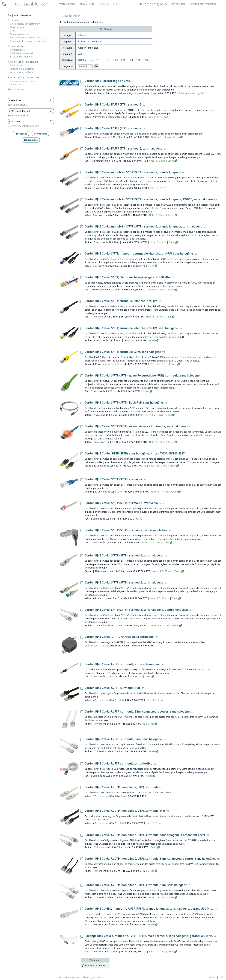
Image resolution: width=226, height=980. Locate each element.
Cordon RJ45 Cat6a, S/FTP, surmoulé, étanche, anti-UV (121, 301)
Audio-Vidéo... (18, 65)
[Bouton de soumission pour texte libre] (51, 100)
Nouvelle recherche (95, 965)
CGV (87, 4)
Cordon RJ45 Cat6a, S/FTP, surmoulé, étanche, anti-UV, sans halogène (131, 328)
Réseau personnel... (21, 34)
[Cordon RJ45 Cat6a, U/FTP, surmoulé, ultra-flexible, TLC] (82, 764)
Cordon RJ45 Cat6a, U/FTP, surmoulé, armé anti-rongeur (122, 664)
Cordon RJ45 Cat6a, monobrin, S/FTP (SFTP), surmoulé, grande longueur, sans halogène (143, 226)
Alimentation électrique (23, 81)
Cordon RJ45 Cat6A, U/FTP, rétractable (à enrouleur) (119, 637)
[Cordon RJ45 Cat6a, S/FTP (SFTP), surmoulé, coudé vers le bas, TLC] (82, 530)
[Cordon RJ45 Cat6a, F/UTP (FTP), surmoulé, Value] (82, 105)
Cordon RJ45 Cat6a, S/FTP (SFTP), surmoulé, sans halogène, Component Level (137, 610)
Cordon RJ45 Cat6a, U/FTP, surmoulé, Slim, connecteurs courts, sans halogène (137, 711)
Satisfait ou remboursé (203, 4)
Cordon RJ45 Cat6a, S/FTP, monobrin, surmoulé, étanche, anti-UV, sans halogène (139, 253)
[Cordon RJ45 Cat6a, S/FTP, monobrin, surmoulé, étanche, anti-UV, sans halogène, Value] (82, 254)
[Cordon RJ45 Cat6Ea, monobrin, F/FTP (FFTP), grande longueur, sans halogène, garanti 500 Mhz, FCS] (82, 909)
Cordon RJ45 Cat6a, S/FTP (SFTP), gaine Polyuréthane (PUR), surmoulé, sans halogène (142, 375)
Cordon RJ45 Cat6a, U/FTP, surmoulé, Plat (112, 688)
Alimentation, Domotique (24, 77)
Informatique (16, 46)
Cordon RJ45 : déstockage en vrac (107, 81)
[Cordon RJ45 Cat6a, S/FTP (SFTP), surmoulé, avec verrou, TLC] (82, 503)
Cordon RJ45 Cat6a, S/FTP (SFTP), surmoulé (113, 479)
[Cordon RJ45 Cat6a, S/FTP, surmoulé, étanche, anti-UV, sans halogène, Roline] (82, 328)
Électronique (16, 89)
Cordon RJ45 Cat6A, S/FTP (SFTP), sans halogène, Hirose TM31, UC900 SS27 (135, 453)
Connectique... (18, 50)
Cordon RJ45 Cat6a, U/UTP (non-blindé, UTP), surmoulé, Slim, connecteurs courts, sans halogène (150, 859)
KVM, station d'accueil (22, 53)
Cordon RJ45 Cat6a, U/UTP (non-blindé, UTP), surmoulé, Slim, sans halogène (136, 885)
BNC (12, 31)
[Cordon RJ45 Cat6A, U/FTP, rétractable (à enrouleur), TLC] (82, 637)
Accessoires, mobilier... (22, 57)
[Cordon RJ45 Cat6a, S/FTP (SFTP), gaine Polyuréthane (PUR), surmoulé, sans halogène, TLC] (82, 376)
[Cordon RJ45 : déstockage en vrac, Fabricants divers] (82, 81)
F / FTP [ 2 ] (127, 60)
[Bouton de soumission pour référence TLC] (51, 122)
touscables (31, 4)
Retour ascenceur (70, 16)
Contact (108, 4)
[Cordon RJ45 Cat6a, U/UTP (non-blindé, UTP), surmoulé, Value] (82, 787)
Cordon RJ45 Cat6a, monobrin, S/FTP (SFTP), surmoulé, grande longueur (133, 172)
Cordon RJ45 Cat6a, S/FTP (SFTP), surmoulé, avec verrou (122, 503)
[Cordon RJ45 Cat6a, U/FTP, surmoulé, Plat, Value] (82, 688)
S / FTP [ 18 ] (142, 60)
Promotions (41, 134)
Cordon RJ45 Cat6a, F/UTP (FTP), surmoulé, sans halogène (123, 148)
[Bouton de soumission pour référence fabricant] (51, 111)
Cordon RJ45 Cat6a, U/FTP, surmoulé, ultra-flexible (118, 763)
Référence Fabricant (19, 115)
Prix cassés (21, 134)
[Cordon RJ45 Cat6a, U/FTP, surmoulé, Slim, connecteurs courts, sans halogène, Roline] (82, 712)
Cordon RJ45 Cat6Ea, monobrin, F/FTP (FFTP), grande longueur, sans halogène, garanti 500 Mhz (149, 909)
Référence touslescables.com (24, 126)
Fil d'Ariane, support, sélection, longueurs (81, 977)
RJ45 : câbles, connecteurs (25, 24)
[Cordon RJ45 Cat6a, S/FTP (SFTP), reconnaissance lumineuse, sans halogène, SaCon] (82, 427)
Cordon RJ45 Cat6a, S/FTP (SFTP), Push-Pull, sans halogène (124, 402)
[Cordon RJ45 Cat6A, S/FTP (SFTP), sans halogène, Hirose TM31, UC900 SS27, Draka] (82, 454)
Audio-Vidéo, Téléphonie (23, 62)
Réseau (82, 35)
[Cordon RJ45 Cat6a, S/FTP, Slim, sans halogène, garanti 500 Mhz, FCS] (82, 278)
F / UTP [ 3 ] (96, 60)
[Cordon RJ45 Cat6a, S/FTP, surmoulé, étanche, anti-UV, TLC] (82, 301)
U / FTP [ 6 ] (112, 60)
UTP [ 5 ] (83, 60)
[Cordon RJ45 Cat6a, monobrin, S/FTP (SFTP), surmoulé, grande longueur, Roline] (82, 173)
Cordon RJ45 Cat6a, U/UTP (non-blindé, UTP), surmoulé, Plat (125, 811)
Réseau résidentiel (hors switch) (27, 37)
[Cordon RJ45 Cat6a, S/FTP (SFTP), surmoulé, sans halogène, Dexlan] (82, 556)
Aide (81, 54)
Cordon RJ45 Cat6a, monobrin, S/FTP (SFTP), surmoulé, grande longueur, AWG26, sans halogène (149, 199)
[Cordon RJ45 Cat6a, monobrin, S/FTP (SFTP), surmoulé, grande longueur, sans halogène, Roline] (82, 227)
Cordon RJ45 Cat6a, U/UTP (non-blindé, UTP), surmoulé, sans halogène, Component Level (145, 835)
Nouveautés (31, 140)
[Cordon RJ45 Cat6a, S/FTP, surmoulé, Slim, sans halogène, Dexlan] (82, 352)
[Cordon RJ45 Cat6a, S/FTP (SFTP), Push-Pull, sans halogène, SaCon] (82, 403)
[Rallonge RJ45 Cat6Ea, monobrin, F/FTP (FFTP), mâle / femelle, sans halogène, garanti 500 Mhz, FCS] (82, 936)
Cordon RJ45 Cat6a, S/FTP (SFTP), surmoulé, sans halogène (124, 555)
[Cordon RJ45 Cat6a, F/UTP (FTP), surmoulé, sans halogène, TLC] (82, 149)
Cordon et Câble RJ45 (90, 42)
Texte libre (14, 105)
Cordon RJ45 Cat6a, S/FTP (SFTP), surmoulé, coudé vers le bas (126, 530)
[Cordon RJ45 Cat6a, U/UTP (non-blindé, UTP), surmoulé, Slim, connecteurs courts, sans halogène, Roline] (82, 859)
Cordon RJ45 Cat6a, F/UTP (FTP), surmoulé (113, 104)
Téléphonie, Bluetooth (22, 69)
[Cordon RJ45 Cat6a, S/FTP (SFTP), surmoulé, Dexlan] (82, 480)
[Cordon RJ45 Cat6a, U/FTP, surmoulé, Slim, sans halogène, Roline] (82, 739)
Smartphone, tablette (22, 72)
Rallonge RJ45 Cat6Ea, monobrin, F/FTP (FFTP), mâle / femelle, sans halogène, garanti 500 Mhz (148, 936)
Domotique (16, 84)
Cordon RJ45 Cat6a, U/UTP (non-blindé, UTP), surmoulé (121, 787)
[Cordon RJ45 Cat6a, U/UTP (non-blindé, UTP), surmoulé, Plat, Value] (82, 811)
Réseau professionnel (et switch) (27, 41)
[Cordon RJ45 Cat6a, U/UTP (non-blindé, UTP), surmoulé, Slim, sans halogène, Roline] (82, 885)
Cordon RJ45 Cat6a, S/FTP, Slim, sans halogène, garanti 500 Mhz (127, 277)
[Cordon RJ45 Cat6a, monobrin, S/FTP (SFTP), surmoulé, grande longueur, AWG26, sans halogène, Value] (82, 200)
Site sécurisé (178, 4)
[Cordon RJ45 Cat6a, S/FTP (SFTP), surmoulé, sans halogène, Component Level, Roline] (82, 610)
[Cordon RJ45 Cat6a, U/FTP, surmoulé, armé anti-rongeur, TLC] (82, 664)
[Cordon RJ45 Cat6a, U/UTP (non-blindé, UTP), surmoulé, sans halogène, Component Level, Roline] (82, 835)
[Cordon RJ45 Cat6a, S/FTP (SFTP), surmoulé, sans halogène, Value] (82, 583)
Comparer (95, 960)
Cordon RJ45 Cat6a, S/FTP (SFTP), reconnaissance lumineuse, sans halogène (136, 426)
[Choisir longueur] (85, 66)
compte (67, 4)
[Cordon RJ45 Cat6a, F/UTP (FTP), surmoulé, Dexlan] (82, 129)
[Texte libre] (28, 100)
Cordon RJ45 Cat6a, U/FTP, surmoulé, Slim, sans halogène (123, 739)
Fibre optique (17, 27)
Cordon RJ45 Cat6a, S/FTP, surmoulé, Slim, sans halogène (123, 352)
